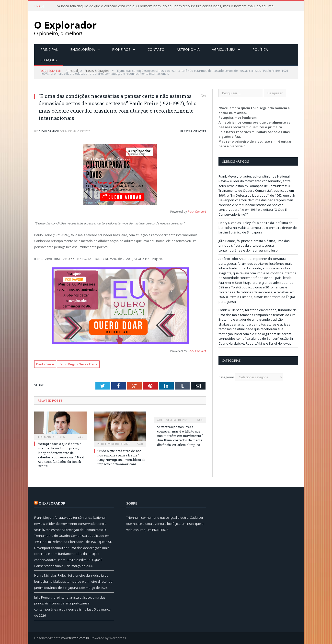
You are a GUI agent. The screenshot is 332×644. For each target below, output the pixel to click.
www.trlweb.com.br (75, 638)
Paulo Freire (45, 364)
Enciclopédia (83, 49)
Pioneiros (121, 49)
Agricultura (224, 49)
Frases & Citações (193, 131)
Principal (49, 49)
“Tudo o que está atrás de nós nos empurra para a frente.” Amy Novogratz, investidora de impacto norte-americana (121, 458)
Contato (156, 49)
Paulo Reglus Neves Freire (78, 364)
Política (260, 49)
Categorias (227, 377)
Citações (49, 60)
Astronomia (188, 49)
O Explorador (49, 131)
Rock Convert (197, 212)
